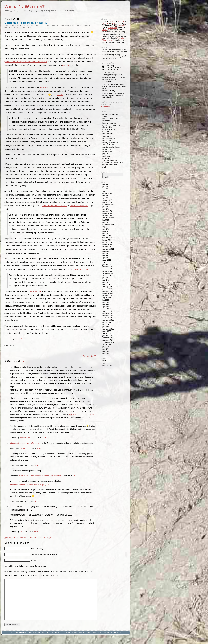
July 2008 (106, 325)
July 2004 (106, 347)
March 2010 (107, 285)
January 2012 (107, 240)
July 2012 (106, 231)
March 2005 (107, 331)
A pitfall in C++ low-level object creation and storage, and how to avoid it (114, 86)
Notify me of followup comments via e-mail (27, 566)
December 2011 (108, 242)
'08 (121, 22)
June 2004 (106, 349)
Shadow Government (110, 160)
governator (88, 25)
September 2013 (108, 225)
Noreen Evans (81, 269)
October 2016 (107, 193)
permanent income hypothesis (82, 414)
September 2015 (108, 205)
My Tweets (105, 107)
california (19, 25)
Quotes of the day (109, 91)
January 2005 (107, 336)
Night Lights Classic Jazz (110, 143)
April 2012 (106, 233)
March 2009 (107, 309)
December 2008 (108, 316)
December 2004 (108, 338)
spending (11, 27)
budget (12, 25)
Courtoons (106, 131)
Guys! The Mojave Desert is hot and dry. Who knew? (114, 78)
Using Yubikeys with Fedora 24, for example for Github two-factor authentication (115, 95)
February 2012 (107, 238)
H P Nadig (64, 640)
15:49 (36, 532)
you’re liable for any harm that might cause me (26, 62)
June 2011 (106, 253)
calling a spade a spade (32, 25)
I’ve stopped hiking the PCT (112, 75)
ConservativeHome (109, 129)
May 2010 (106, 280)
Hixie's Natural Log (109, 138)
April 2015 (106, 209)
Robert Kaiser (25, 438)
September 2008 (108, 320)
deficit (49, 25)
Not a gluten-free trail (110, 72)
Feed (104, 363)
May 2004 (106, 351)
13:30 (36, 465)
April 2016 (106, 198)
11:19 (44, 438)
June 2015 (106, 207)
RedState (25, 339)
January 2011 (107, 265)
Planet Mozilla (107, 151)
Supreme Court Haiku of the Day (113, 163)
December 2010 (108, 267)
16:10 (36, 501)
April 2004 (106, 353)
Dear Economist (108, 134)
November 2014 (108, 213)
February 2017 (107, 191)
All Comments (107, 365)
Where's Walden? (25, 7)
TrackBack (45, 537)
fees (54, 25)
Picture (71, 640)
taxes (18, 27)
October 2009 (107, 296)
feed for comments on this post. (21, 537)
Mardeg (22, 448)
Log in (104, 361)
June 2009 (106, 302)
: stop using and (112, 68)
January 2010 (107, 289)
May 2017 (106, 189)
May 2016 (106, 196)
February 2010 (107, 287)
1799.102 (66, 65)
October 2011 (107, 247)
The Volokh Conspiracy (110, 165)
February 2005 (107, 333)
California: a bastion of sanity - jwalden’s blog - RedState (40, 476)
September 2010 (108, 273)
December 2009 (108, 291)
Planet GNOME (107, 149)
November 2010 (108, 269)
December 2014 (108, 211)
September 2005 (108, 329)
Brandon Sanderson (109, 123)
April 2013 (106, 229)
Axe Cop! (105, 116)
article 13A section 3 (79, 206)
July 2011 (106, 251)
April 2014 (106, 222)
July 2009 (106, 300)
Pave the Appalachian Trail (111, 147)
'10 (106, 24)
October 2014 (107, 216)
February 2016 (107, 200)
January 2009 (107, 313)
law (6, 27)
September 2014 (108, 218)
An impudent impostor (110, 114)
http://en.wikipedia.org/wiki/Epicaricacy (26, 443)
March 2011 (107, 260)
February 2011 (107, 262)
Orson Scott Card (108, 145)
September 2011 (108, 249)
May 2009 (106, 305)
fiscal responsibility (64, 25)
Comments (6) (89, 356)
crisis (44, 25)
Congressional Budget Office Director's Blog (112, 126)
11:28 (39, 448)
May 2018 (106, 185)
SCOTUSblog (106, 158)
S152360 (44, 87)
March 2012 (107, 236)
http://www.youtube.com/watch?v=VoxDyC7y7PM (30, 484)
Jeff (21, 532)
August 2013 (107, 227)
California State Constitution (54, 206)
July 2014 (106, 220)
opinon (60, 95)
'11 (116, 24)
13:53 (75, 476)
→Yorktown (120, 26)
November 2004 (108, 340)
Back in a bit (107, 82)
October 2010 (107, 271)
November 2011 (108, 244)
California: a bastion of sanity (26, 23)
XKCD (104, 167)
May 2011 (106, 256)
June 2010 (106, 278)
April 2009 (106, 307)
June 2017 (106, 187)
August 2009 (107, 298)
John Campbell (107, 140)
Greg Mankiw (107, 136)
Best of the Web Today (110, 119)
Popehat (105, 154)
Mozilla (105, 30)
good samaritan (78, 25)
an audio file (36, 291)
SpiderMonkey (113, 28)
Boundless (106, 121)
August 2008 (107, 322)
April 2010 (106, 282)
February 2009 (107, 311)
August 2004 (107, 344)
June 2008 (106, 327)
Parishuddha (53, 640)
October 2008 (107, 318)
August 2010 (107, 276)
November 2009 (108, 293)
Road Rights (106, 156)
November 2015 (108, 202)
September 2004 (108, 342)
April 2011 (106, 258)
